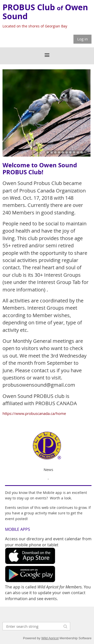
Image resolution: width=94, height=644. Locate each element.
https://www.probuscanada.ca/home (34, 413)
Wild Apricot (50, 638)
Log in (82, 39)
